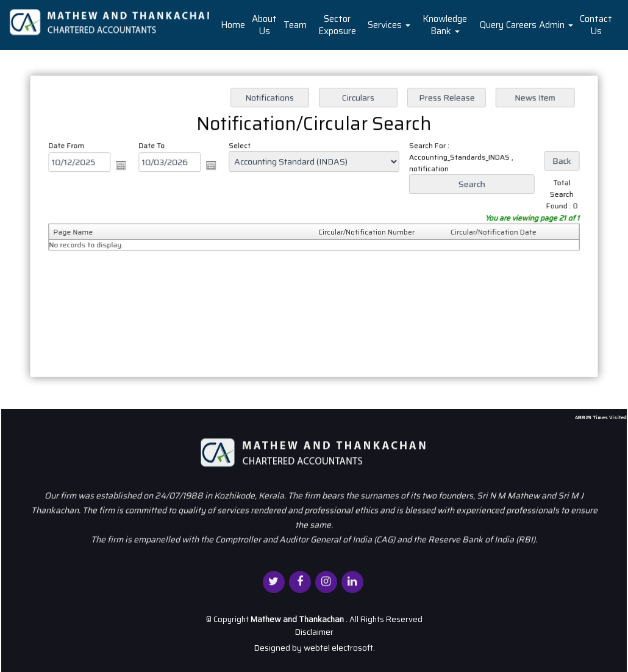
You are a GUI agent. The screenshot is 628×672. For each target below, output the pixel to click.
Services (389, 25)
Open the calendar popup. (124, 166)
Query (492, 25)
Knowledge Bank (445, 25)
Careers (521, 25)
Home (233, 25)
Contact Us (596, 25)
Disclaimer (314, 632)
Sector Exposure (337, 25)
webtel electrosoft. (339, 648)
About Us (264, 25)
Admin (556, 25)
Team (295, 25)
